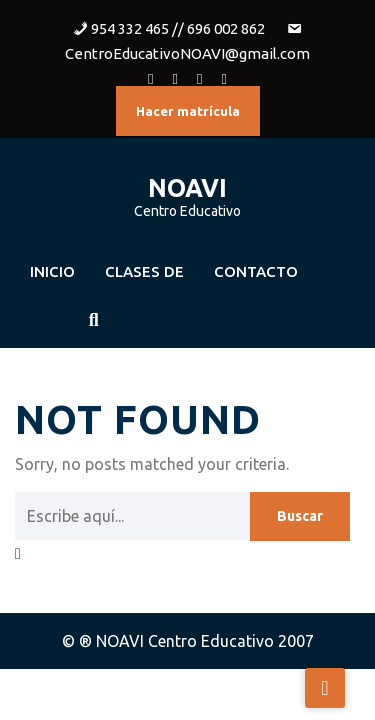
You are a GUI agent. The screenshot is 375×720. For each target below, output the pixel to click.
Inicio (52, 271)
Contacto (256, 271)
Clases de (144, 271)
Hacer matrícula (188, 111)
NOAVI (187, 188)
